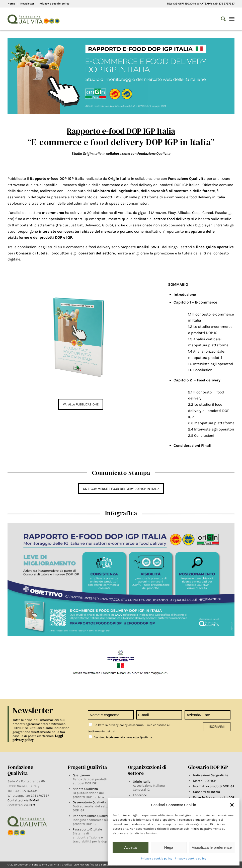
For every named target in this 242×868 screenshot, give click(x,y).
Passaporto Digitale (87, 829)
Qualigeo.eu (81, 775)
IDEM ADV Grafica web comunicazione (97, 865)
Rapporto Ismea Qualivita (92, 816)
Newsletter (27, 4)
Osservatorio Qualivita (89, 802)
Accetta (130, 847)
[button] (232, 805)
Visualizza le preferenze (212, 847)
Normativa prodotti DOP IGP (214, 786)
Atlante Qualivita (85, 789)
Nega (169, 847)
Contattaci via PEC (21, 805)
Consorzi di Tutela (207, 792)
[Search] (221, 19)
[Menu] (232, 19)
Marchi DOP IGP (205, 781)
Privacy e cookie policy (157, 858)
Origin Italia (142, 781)
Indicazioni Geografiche (211, 775)
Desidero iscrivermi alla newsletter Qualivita (120, 737)
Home (11, 4)
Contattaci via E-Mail (24, 800)
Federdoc (140, 795)
